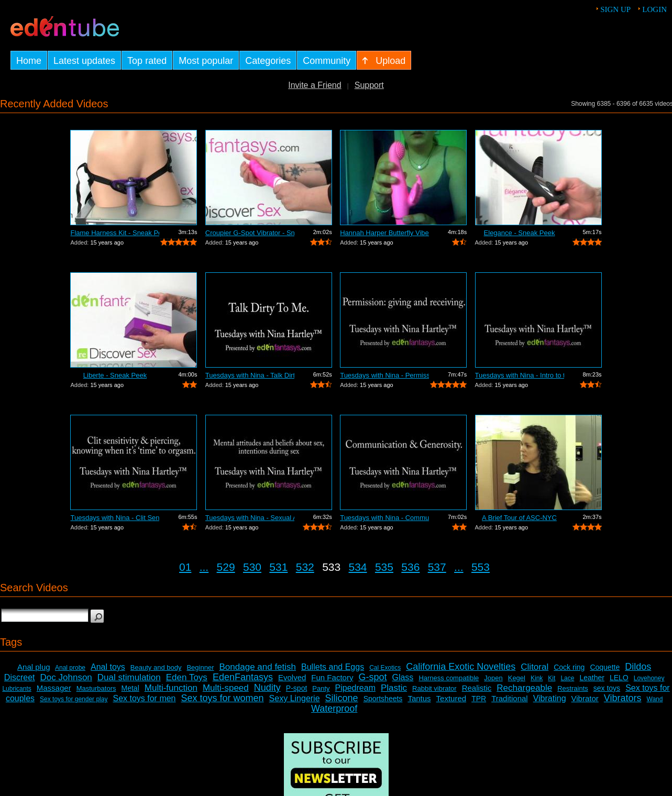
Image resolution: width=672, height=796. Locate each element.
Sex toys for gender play (74, 699)
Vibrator (585, 698)
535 (384, 567)
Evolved (292, 677)
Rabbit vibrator (434, 688)
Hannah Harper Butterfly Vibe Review (384, 233)
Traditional (509, 698)
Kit (552, 678)
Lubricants (16, 689)
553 (481, 567)
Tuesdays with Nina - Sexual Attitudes (250, 518)
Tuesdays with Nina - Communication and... (384, 518)
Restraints (573, 688)
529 (226, 567)
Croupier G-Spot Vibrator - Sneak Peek (250, 233)
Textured (451, 698)
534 (358, 567)
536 (410, 567)
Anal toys (108, 667)
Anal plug (34, 667)
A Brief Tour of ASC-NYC (519, 518)
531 (278, 567)
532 (305, 567)
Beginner (200, 667)
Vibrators (623, 698)
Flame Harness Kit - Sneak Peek (115, 233)
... (204, 567)
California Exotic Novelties (461, 667)
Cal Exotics (385, 668)
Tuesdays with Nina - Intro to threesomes (520, 375)
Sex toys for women (223, 698)
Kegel (517, 678)
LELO (619, 678)
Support (369, 85)
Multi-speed (226, 688)
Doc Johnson (66, 677)
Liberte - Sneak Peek (115, 375)
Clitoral (535, 667)
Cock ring (569, 667)
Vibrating (550, 698)
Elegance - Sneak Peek (520, 233)
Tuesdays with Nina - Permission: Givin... (384, 375)
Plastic (394, 688)
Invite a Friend (315, 85)
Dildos (638, 667)
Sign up (615, 9)
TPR (479, 699)
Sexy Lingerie (295, 698)
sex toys (607, 688)
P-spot (296, 688)
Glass (403, 677)
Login (654, 9)
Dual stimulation (129, 677)
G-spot (372, 677)
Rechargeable (524, 688)
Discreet (20, 677)
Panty (321, 688)
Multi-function (171, 688)
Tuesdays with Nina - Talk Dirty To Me (250, 375)
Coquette (605, 667)
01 (185, 567)
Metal (130, 688)
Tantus (419, 698)
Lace (567, 678)
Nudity (267, 688)
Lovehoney (649, 678)
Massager (54, 688)
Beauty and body (156, 667)
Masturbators (96, 688)
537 (437, 567)
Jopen (493, 678)
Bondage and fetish (258, 667)
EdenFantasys (243, 677)
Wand (655, 699)
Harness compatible (449, 678)
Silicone (342, 698)
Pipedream (355, 688)
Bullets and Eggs (333, 667)
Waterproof (334, 709)
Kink (537, 678)
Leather (592, 678)
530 (252, 567)
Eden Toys (187, 677)
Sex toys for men (144, 698)
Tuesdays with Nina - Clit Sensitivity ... (115, 518)
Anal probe (70, 668)
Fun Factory (332, 677)
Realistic (477, 688)
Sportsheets (383, 699)
